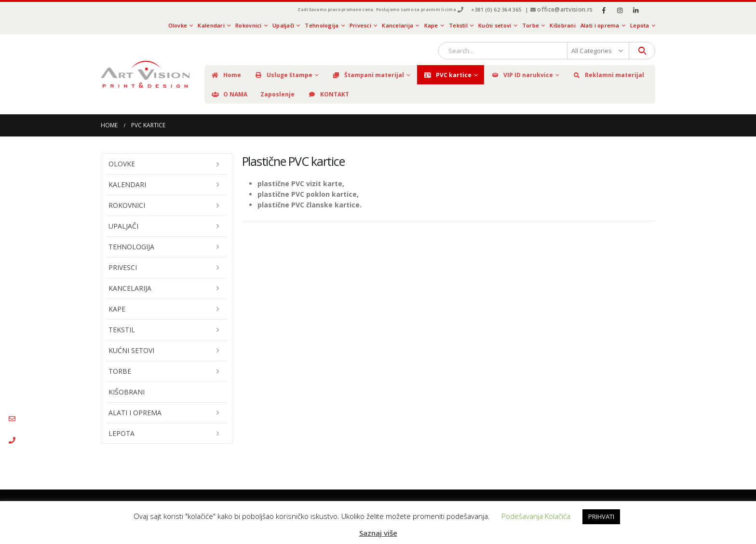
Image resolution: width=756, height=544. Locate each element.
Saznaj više (378, 533)
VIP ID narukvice (522, 75)
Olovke (178, 25)
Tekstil (458, 25)
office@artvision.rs (565, 9)
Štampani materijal (368, 75)
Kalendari (211, 25)
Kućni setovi (495, 25)
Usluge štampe (283, 75)
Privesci (360, 25)
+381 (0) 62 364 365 (496, 9)
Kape (431, 25)
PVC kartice (447, 75)
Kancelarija (398, 25)
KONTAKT (328, 94)
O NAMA (229, 94)
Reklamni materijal (608, 75)
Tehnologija (322, 25)
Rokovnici (248, 25)
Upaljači (283, 25)
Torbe (531, 25)
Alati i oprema (600, 25)
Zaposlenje (277, 94)
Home (226, 75)
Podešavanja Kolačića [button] (536, 516)
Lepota (640, 25)
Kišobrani (562, 25)
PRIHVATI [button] (601, 517)
